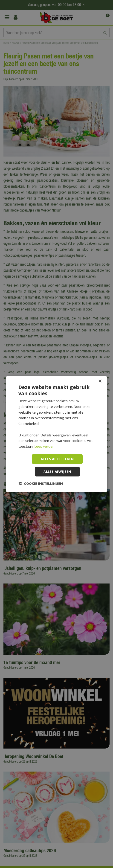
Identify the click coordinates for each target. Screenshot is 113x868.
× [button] (100, 381)
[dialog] (56, 434)
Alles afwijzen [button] (57, 472)
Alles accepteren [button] (57, 459)
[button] (41, 483)
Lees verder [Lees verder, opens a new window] (44, 446)
